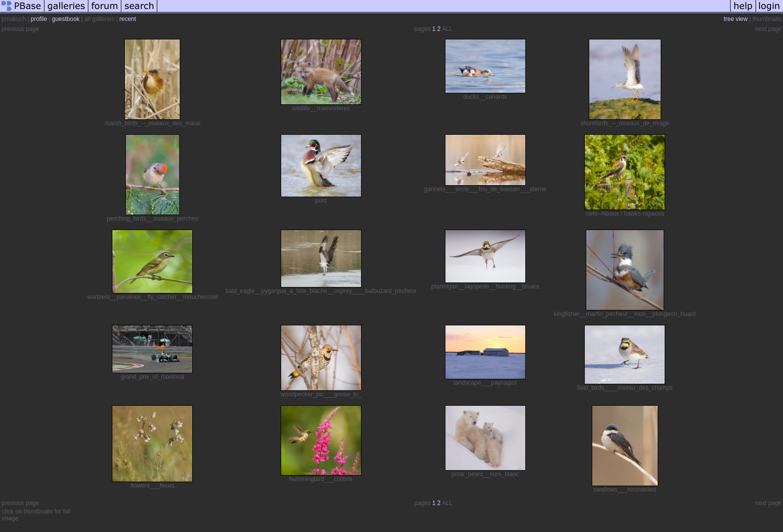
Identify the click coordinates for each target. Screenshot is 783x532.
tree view (736, 19)
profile (39, 19)
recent (128, 19)
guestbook (66, 19)
